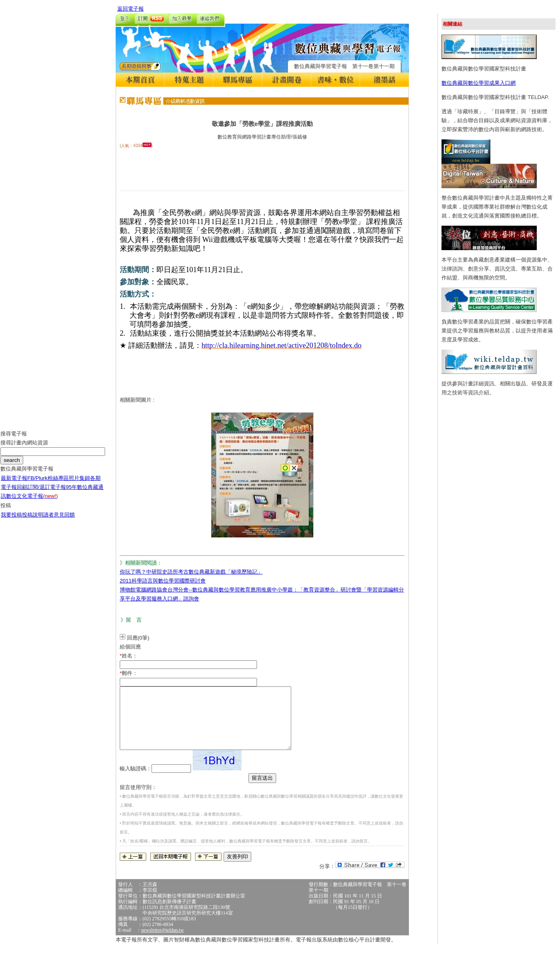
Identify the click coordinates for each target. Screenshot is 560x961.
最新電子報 (14, 484)
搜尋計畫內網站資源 (24, 449)
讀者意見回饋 (59, 521)
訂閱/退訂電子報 (47, 493)
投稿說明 (33, 521)
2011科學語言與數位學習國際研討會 (163, 581)
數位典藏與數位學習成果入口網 (479, 83)
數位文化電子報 (32, 502)
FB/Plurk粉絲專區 (48, 484)
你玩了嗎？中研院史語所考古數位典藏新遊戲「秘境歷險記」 (191, 572)
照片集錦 (79, 484)
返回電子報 (131, 9)
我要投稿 (11, 521)
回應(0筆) (138, 638)
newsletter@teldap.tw (163, 942)
